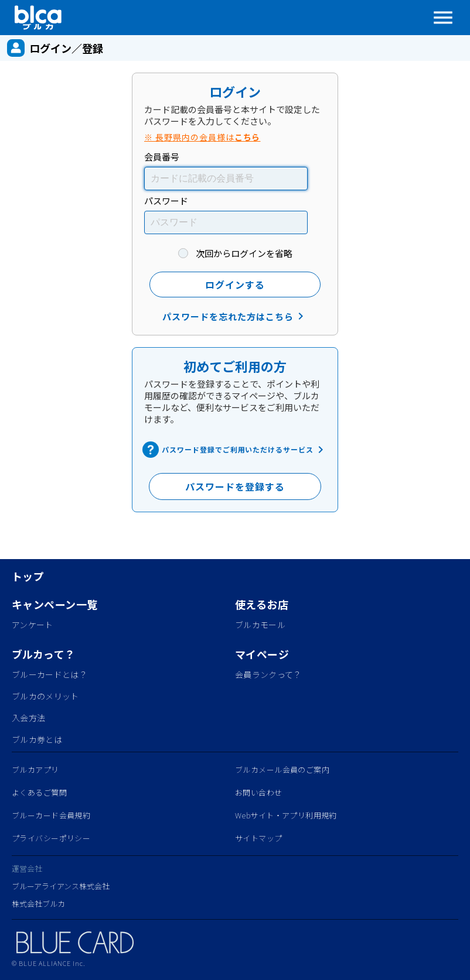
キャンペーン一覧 (55, 604)
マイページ (262, 654)
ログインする (235, 285)
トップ (28, 576)
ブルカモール (260, 625)
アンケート (33, 625)
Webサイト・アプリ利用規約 (286, 815)
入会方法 (28, 718)
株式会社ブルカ (38, 904)
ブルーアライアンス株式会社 (61, 886)
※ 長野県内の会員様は (202, 137)
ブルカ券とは (37, 739)
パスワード (166, 201)
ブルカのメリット (45, 696)
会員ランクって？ (268, 674)
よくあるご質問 (39, 792)
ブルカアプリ (35, 770)
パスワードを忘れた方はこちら (235, 316)
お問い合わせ (259, 792)
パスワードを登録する (235, 486)
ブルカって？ (44, 654)
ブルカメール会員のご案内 (282, 770)
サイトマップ (259, 838)
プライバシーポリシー (51, 838)
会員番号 (162, 157)
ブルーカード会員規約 (51, 815)
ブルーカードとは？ (50, 674)
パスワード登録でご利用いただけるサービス (235, 450)
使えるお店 (262, 604)
